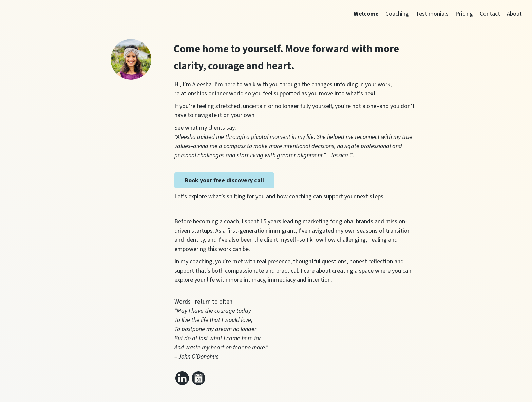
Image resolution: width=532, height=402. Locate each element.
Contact (490, 14)
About (514, 14)
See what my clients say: (205, 128)
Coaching (397, 14)
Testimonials (432, 14)
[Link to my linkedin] (182, 378)
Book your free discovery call (224, 180)
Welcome (366, 14)
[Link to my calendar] (198, 378)
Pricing (464, 14)
